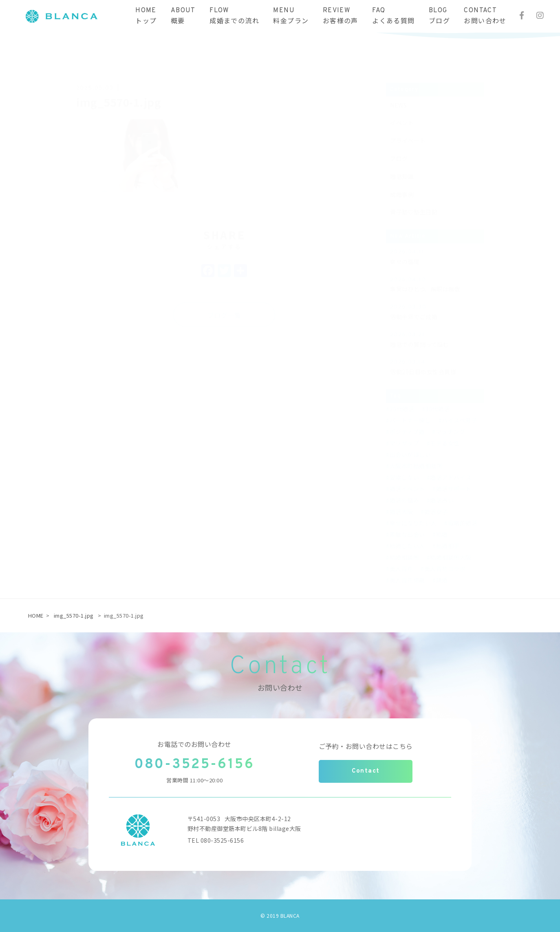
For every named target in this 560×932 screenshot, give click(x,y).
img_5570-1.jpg (74, 615)
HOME (36, 615)
